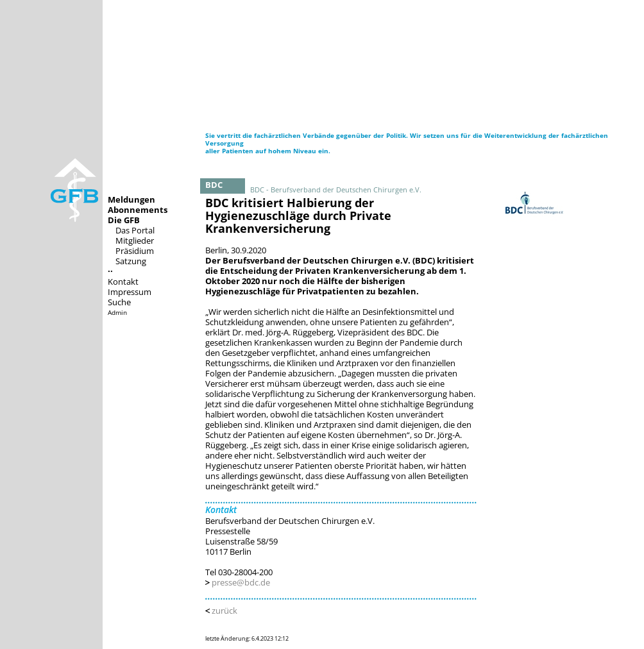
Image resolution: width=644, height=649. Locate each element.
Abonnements (138, 210)
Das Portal (135, 230)
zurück (225, 611)
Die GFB (124, 220)
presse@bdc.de (241, 582)
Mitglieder (135, 240)
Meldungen (131, 199)
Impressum (130, 292)
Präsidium (135, 251)
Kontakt (123, 282)
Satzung (131, 261)
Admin (117, 312)
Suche (119, 302)
